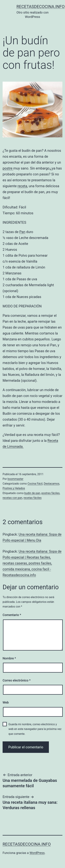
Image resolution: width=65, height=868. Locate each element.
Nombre (9, 658)
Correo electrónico (17, 680)
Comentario (12, 615)
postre (8, 168)
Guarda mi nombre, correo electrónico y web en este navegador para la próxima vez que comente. (35, 729)
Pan (22, 232)
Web (6, 702)
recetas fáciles (33, 498)
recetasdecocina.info (41, 7)
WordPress (37, 853)
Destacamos (52, 484)
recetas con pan (12, 498)
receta (22, 186)
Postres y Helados (14, 488)
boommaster (16, 479)
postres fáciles (51, 493)
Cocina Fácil (35, 484)
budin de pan (32, 493)
